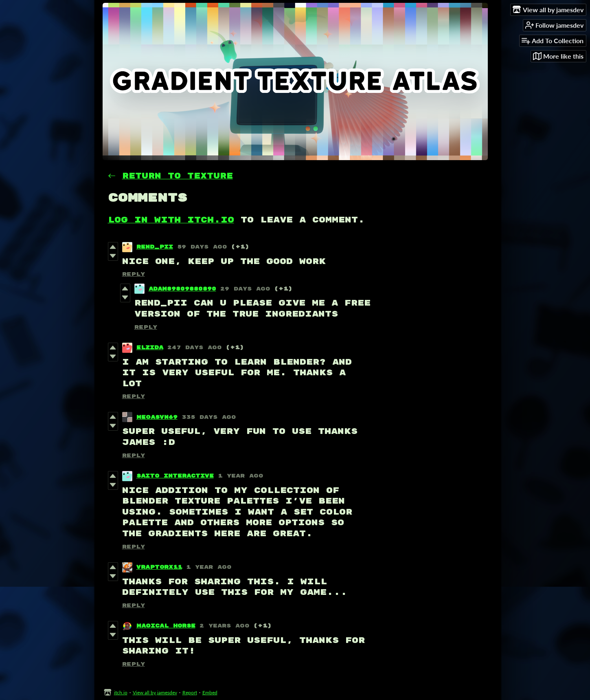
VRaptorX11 (159, 567)
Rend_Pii (155, 247)
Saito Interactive (175, 476)
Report (190, 692)
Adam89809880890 (182, 289)
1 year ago (240, 476)
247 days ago (194, 348)
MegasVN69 (157, 417)
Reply (134, 274)
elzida (150, 348)
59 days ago (202, 247)
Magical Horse (166, 626)
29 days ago (245, 289)
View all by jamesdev (155, 692)
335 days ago (209, 417)
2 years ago (224, 626)
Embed (210, 692)
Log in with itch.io (171, 220)
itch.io (121, 692)
